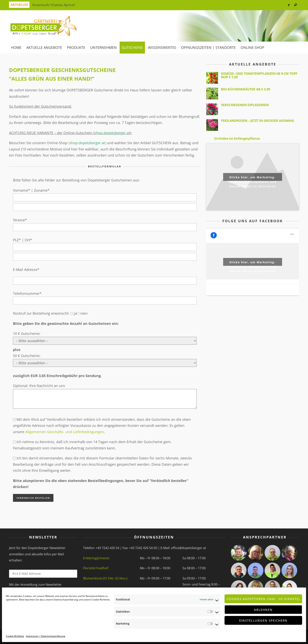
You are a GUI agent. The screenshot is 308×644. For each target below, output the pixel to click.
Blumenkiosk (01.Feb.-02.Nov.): (105, 578)
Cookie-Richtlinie (101, 600)
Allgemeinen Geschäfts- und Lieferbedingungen (65, 432)
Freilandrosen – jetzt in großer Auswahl (258, 121)
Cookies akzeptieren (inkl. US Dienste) (263, 599)
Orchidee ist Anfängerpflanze (237, 138)
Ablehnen (263, 610)
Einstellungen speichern (263, 620)
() (87, 143)
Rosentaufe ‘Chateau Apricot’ (54, 5)
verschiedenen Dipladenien (245, 105)
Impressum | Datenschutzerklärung (46, 636)
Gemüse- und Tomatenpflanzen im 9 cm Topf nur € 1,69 (259, 75)
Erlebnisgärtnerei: (96, 558)
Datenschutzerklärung (66, 600)
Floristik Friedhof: (96, 568)
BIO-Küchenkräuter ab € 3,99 (246, 89)
